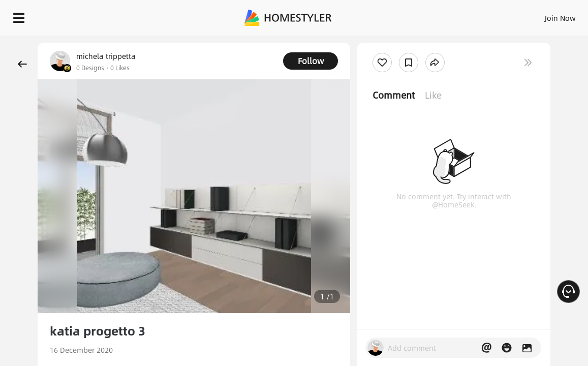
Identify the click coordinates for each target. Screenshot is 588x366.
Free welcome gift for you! (390, 41)
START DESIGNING (544, 15)
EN (479, 15)
